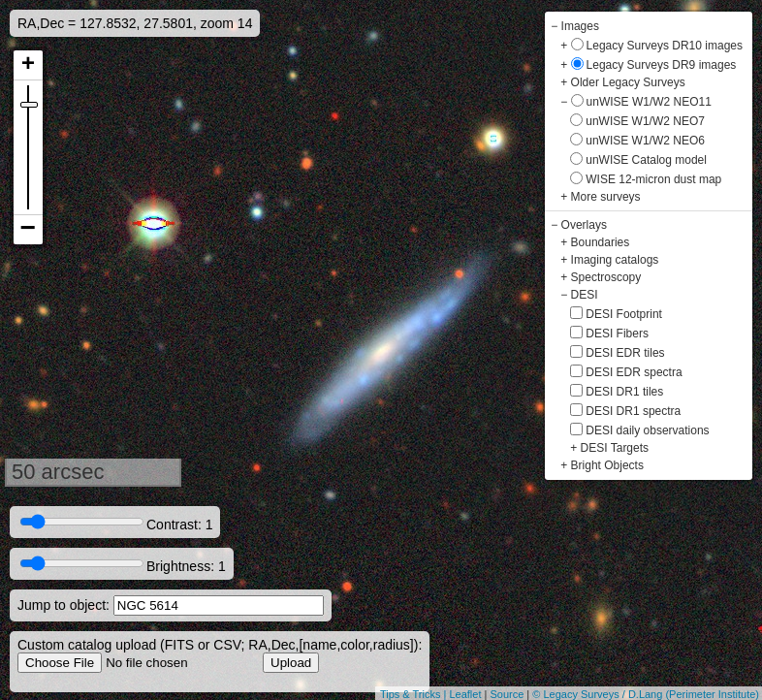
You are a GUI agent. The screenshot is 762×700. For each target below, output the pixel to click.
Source (507, 694)
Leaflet (465, 694)
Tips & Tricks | (415, 694)
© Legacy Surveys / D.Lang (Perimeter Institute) (646, 694)
